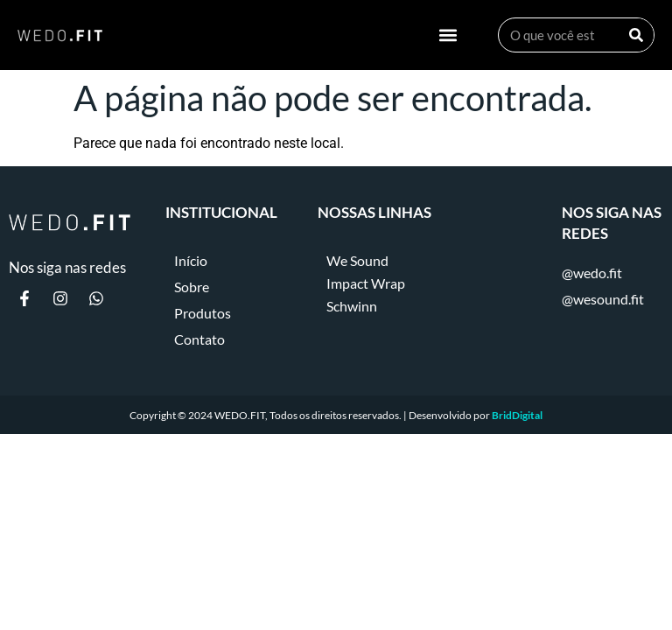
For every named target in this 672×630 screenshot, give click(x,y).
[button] (448, 35)
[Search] (636, 35)
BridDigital (517, 415)
